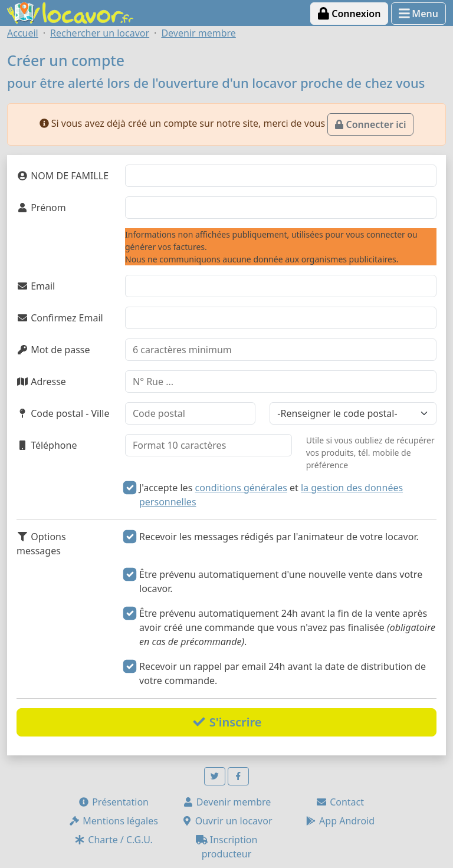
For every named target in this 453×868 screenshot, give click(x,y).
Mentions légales (113, 821)
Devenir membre (227, 802)
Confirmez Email (60, 318)
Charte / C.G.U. (113, 840)
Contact (340, 802)
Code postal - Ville (63, 413)
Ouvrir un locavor (227, 821)
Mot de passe (53, 350)
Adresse (41, 382)
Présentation (113, 802)
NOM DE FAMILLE (63, 176)
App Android (340, 821)
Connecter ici (370, 124)
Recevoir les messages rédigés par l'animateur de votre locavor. (279, 537)
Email (36, 286)
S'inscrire (227, 722)
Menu (418, 14)
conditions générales (241, 488)
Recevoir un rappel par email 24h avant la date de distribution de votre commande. (283, 673)
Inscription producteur (227, 847)
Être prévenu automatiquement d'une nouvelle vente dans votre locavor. (281, 581)
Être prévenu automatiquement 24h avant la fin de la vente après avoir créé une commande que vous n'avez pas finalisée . (287, 627)
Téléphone (47, 445)
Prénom (41, 208)
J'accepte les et (271, 495)
